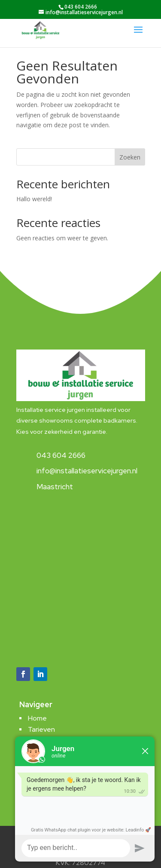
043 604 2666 (61, 455)
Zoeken (130, 157)
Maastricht (55, 487)
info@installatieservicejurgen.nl (87, 471)
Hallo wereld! (34, 199)
